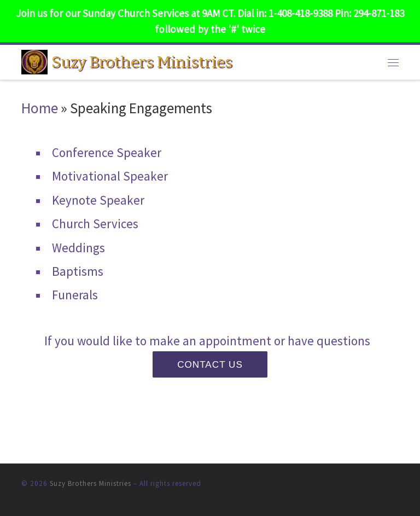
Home (40, 108)
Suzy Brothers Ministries (91, 483)
